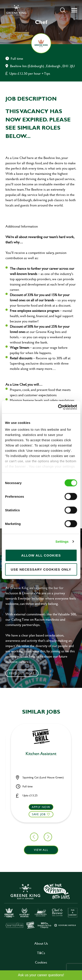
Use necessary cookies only (41, 569)
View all (41, 850)
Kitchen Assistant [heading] (41, 754)
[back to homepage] (16, 10)
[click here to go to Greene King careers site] (41, 906)
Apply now (41, 807)
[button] (63, 10)
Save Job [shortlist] (39, 814)
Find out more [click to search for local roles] (22, 673)
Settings (62, 542)
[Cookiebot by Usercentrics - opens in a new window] (58, 407)
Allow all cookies (41, 555)
